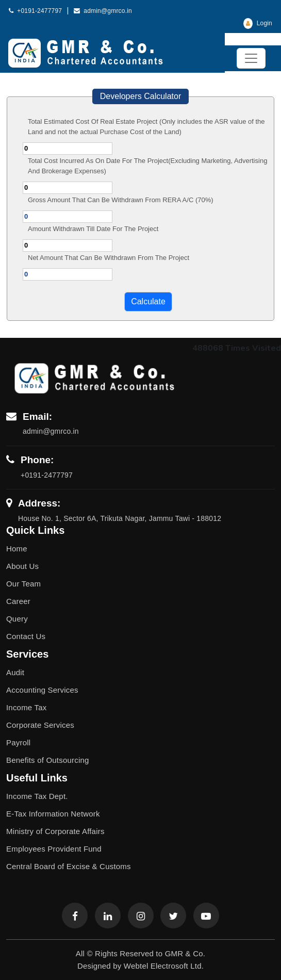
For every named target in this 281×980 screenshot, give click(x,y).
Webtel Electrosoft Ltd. (164, 966)
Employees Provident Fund (54, 849)
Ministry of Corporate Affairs (55, 831)
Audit (15, 672)
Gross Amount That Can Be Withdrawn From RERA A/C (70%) (121, 200)
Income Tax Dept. (37, 796)
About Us (22, 566)
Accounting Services (42, 690)
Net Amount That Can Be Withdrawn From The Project (109, 258)
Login (258, 23)
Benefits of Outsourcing (48, 760)
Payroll (18, 742)
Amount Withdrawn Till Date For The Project (93, 229)
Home (17, 549)
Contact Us (26, 636)
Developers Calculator (140, 96)
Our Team (23, 584)
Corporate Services (40, 725)
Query (17, 619)
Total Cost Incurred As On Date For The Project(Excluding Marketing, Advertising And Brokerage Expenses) (147, 166)
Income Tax (26, 707)
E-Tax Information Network (53, 814)
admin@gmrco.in (103, 11)
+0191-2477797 (35, 11)
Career (18, 601)
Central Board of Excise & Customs (69, 866)
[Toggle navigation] (251, 58)
